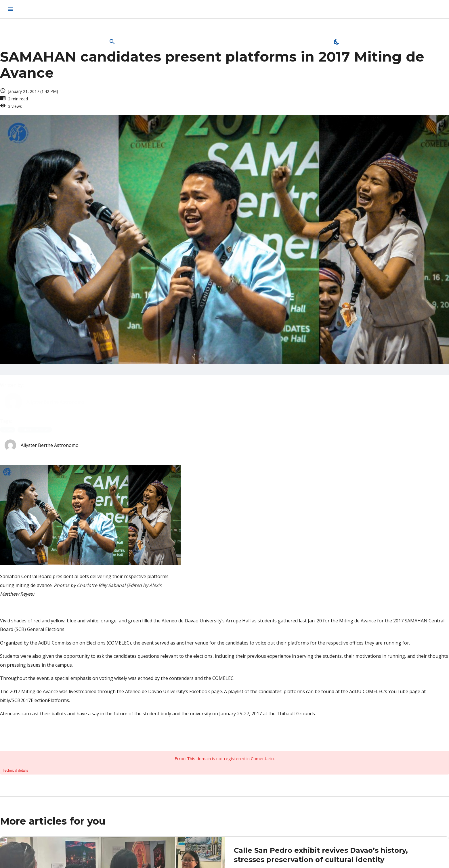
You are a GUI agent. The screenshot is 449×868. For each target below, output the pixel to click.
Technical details (16, 771)
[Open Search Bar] (112, 42)
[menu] (10, 9)
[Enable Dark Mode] (337, 42)
